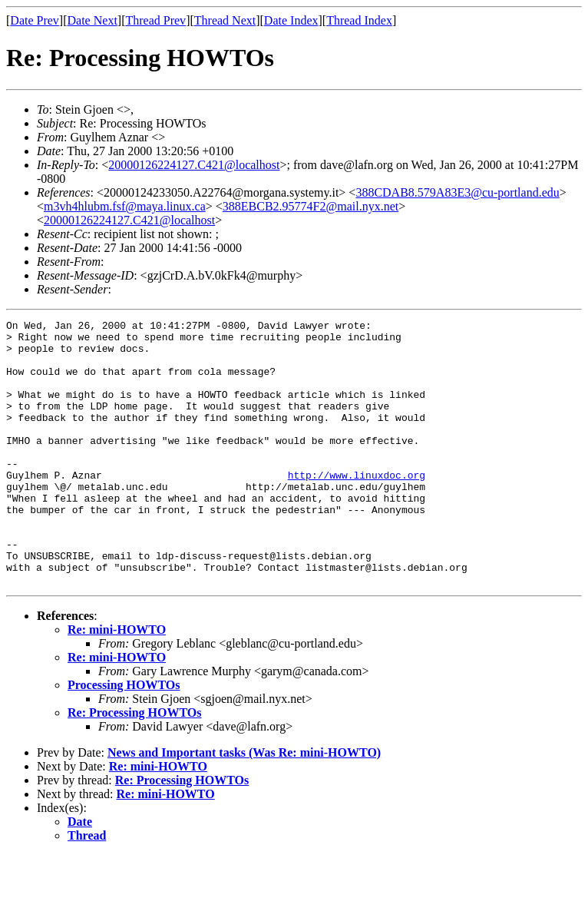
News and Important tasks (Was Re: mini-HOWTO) (244, 805)
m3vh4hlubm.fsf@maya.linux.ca (125, 206)
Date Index (291, 20)
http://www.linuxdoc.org (357, 507)
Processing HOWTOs (124, 738)
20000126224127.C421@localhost (194, 165)
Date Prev (35, 20)
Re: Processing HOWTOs (135, 766)
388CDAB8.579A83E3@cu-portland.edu (457, 192)
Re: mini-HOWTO (117, 683)
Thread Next (225, 20)
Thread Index (359, 20)
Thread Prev (155, 20)
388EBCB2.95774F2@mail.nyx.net (311, 206)
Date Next (92, 20)
